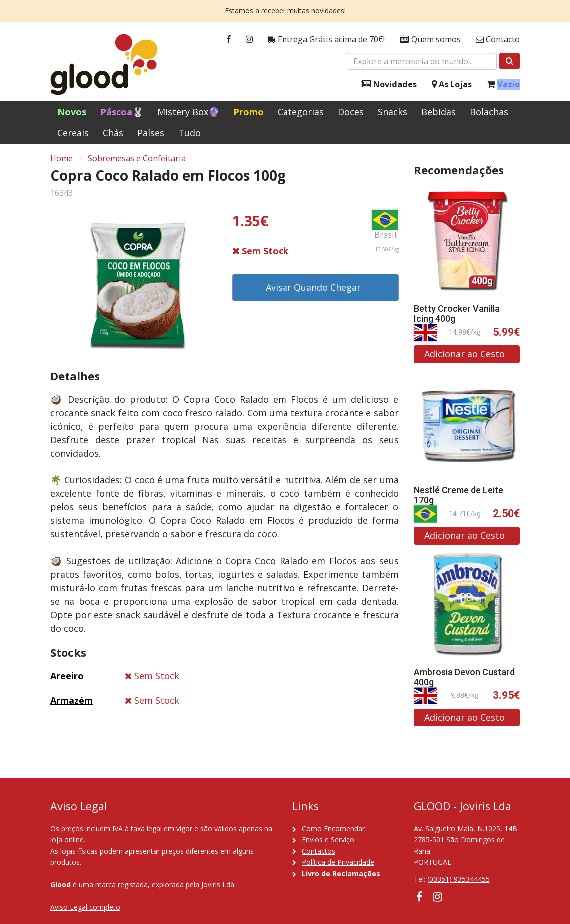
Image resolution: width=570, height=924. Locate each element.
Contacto (498, 40)
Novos (72, 112)
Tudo (189, 133)
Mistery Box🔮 (188, 112)
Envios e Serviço (328, 839)
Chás (113, 133)
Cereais (73, 133)
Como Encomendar (333, 828)
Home (62, 160)
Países (151, 133)
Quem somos (430, 40)
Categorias (301, 112)
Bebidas (438, 112)
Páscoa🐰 (122, 112)
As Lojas (452, 85)
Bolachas (489, 112)
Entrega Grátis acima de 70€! (326, 40)
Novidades (389, 85)
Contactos (319, 851)
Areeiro (67, 678)
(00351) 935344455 (458, 879)
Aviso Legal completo (85, 907)
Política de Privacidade (338, 862)
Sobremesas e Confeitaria (137, 160)
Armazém (72, 702)
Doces (351, 112)
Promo (248, 112)
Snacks (393, 112)
